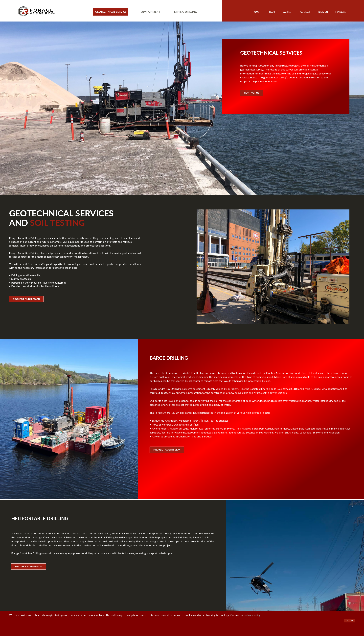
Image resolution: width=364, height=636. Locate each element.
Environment (150, 12)
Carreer (288, 12)
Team (272, 12)
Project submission (26, 299)
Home (256, 12)
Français (341, 12)
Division (323, 12)
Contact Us (252, 93)
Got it (350, 621)
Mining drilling (185, 12)
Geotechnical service (111, 12)
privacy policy (252, 615)
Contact (305, 12)
